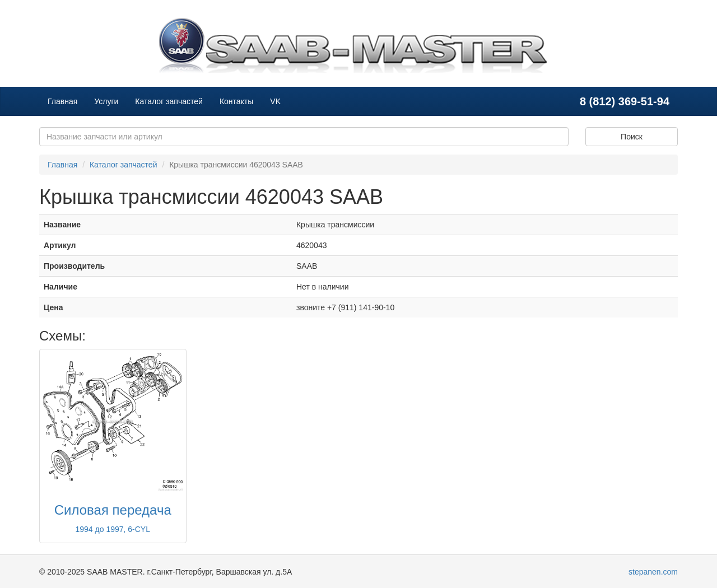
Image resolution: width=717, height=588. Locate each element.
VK (275, 101)
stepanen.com (653, 572)
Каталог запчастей (169, 101)
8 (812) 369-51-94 (625, 101)
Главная (62, 101)
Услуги (106, 101)
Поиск (632, 137)
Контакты (236, 101)
